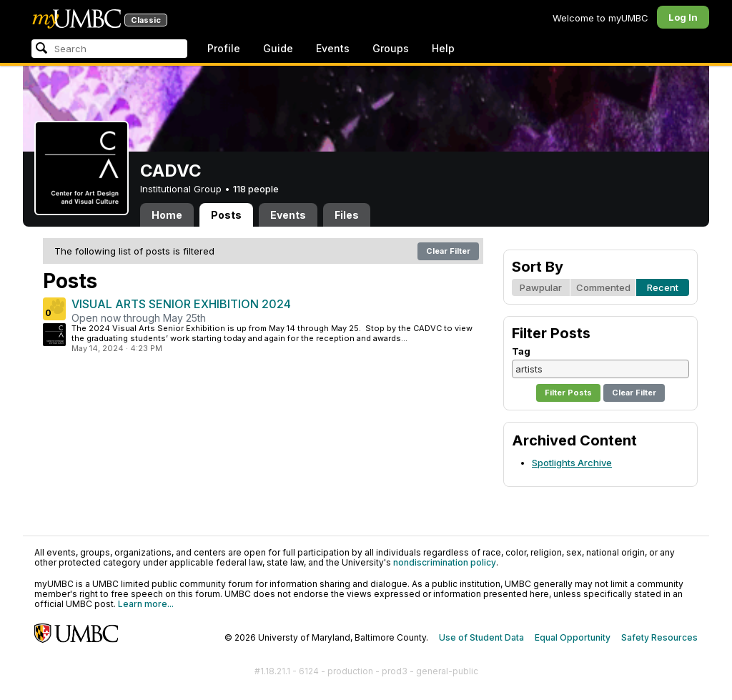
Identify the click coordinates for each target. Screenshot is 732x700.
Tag (521, 351)
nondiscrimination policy (445, 562)
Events (333, 48)
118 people (256, 189)
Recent (663, 287)
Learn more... (146, 604)
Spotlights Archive (572, 463)
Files (347, 215)
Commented (603, 287)
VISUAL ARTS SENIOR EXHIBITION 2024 (181, 304)
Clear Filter (448, 251)
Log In (683, 17)
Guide (278, 48)
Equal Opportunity (573, 637)
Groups (391, 48)
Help (443, 48)
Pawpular (541, 287)
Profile (224, 48)
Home (167, 215)
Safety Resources (659, 637)
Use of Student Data (481, 637)
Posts (226, 215)
